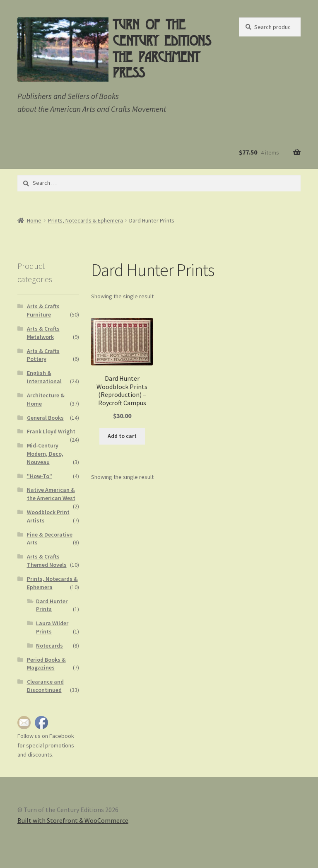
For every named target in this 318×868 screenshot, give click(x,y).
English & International (44, 377)
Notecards (49, 646)
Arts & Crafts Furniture (43, 310)
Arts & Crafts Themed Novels (47, 561)
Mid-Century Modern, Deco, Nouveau (45, 454)
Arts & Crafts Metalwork (43, 333)
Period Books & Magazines (46, 664)
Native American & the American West (51, 494)
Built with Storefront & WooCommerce (73, 820)
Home (34, 220)
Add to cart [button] (122, 436)
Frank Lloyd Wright (51, 431)
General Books (45, 418)
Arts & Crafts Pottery (43, 355)
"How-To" (40, 476)
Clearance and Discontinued (45, 686)
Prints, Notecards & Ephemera (86, 220)
